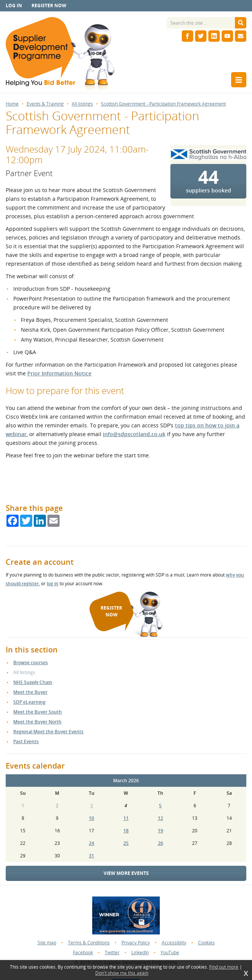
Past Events (26, 741)
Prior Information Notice (59, 373)
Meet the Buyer (30, 692)
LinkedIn (140, 952)
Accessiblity (174, 943)
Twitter (112, 952)
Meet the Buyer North (37, 722)
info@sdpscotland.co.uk (134, 434)
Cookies (206, 943)
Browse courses (31, 663)
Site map (47, 943)
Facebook (83, 952)
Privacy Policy (136, 943)
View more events (126, 873)
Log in (14, 6)
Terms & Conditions (89, 943)
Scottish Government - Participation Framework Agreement (163, 104)
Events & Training (45, 104)
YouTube (170, 952)
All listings (82, 104)
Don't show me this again (122, 973)
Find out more (224, 967)
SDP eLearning (29, 702)
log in (53, 584)
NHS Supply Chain (33, 682)
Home (12, 104)
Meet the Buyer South (38, 712)
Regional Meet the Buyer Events (48, 732)
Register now (49, 6)
